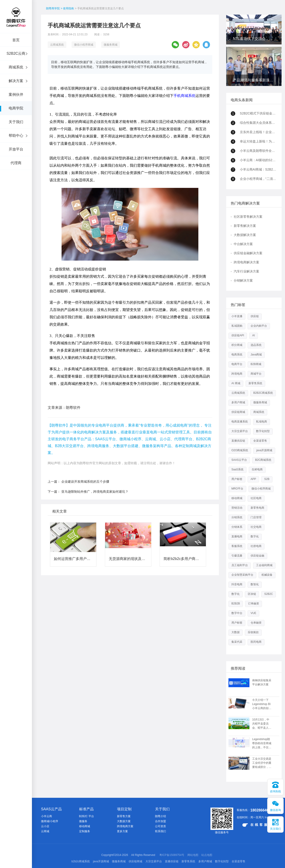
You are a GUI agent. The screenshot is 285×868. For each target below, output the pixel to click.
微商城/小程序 (50, 821)
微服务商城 (111, 45)
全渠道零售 (260, 441)
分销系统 (237, 517)
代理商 (16, 163)
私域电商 (262, 422)
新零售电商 (257, 508)
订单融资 (254, 604)
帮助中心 (16, 136)
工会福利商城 (264, 565)
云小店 (45, 826)
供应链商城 (238, 412)
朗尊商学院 (53, 8)
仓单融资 (256, 623)
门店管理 (256, 517)
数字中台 (237, 613)
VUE (253, 613)
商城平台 (256, 374)
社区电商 (256, 498)
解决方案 (16, 81)
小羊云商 (47, 816)
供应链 (255, 316)
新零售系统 (255, 383)
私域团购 (237, 326)
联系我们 (161, 831)
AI (253, 335)
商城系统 (16, 67)
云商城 (45, 831)
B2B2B (236, 604)
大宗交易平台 (240, 431)
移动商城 (237, 498)
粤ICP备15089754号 (172, 855)
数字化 (255, 536)
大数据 (236, 632)
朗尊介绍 (161, 816)
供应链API (238, 335)
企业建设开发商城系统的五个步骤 (85, 482)
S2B (267, 479)
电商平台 (237, 364)
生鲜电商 (257, 469)
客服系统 (237, 546)
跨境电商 (237, 374)
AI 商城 (236, 383)
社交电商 (256, 527)
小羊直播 (237, 316)
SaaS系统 (237, 469)
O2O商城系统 (240, 450)
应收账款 (253, 632)
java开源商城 (264, 450)
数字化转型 (263, 431)
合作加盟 (161, 821)
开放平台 (16, 149)
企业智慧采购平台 (242, 575)
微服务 (83, 821)
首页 (16, 40)
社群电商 (256, 546)
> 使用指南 (67, 8)
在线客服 (255, 825)
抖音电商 (237, 584)
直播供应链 (238, 441)
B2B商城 (256, 364)
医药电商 (256, 642)
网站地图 (193, 855)
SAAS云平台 (239, 460)
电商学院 (16, 108)
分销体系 (237, 527)
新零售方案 (124, 816)
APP (253, 479)
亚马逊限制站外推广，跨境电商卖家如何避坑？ (95, 492)
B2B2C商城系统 (263, 393)
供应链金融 (257, 556)
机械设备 (267, 575)
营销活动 (237, 508)
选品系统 (256, 345)
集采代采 (237, 642)
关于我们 (16, 122)
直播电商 (237, 536)
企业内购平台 (259, 326)
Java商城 (256, 355)
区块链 (252, 594)
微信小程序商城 (84, 45)
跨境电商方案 (125, 826)
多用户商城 (238, 402)
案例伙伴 (16, 95)
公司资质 (161, 826)
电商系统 (237, 355)
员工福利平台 (240, 565)
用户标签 (237, 479)
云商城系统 (57, 45)
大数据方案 (124, 821)
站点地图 (207, 855)
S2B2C (269, 594)
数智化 (255, 584)
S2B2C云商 (16, 53)
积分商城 (237, 345)
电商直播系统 (240, 422)
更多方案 (122, 831)
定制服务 (85, 831)
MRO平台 (237, 489)
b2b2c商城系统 (81, 861)
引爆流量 (237, 556)
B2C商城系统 (263, 460)
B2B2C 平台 (87, 816)
